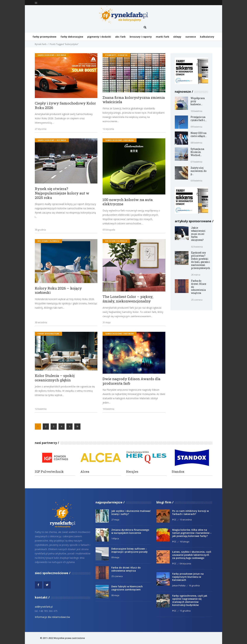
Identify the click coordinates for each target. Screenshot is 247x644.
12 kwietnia (41, 409)
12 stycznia (108, 129)
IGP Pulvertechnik (49, 472)
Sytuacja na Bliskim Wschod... (197, 152)
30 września (41, 322)
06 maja (115, 595)
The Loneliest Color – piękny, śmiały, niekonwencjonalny (128, 299)
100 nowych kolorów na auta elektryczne (128, 202)
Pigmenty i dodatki (116, 55)
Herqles (132, 472)
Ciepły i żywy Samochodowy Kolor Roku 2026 (65, 105)
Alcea (85, 472)
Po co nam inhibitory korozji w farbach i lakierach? (190, 512)
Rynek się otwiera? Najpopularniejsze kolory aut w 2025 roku (62, 193)
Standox (178, 472)
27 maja (115, 520)
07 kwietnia (196, 162)
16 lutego (184, 542)
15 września (186, 520)
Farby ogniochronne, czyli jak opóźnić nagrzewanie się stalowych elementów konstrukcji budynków (190, 600)
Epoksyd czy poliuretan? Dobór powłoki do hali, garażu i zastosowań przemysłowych (201, 260)
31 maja (107, 322)
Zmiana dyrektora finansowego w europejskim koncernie (130, 531)
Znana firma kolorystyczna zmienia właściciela (134, 100)
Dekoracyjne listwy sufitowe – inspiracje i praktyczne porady (130, 550)
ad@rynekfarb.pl (44, 607)
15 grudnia (185, 611)
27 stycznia (41, 129)
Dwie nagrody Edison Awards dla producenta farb (131, 381)
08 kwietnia (196, 143)
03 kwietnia (196, 181)
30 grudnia (40, 230)
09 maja (115, 557)
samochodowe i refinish (52, 55)
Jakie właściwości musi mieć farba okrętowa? (198, 234)
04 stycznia (185, 563)
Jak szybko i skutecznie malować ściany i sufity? (131, 512)
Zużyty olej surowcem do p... (199, 171)
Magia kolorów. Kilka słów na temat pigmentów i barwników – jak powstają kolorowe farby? (192, 533)
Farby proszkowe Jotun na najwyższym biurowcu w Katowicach (188, 577)
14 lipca (115, 538)
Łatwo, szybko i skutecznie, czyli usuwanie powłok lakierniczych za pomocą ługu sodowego (192, 555)
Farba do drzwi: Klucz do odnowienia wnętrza (126, 569)
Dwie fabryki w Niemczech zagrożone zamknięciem (127, 588)
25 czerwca (197, 300)
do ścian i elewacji (48, 241)
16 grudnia (194, 585)
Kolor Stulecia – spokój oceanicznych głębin (55, 378)
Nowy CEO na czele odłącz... (199, 134)
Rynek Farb (41, 44)
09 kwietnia (196, 127)
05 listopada (109, 230)
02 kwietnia (197, 247)
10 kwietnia (108, 409)
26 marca (196, 275)
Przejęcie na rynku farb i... (199, 119)
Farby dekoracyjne (48, 334)
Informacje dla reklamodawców (52, 617)
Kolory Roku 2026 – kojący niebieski (58, 291)
